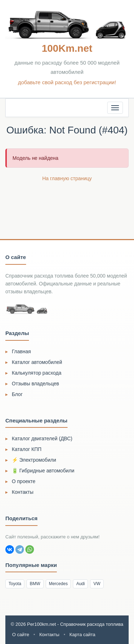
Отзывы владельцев (35, 384)
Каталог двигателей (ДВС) (42, 438)
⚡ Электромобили (34, 460)
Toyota (15, 584)
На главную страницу (67, 178)
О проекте (24, 481)
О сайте (21, 635)
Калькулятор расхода (37, 373)
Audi (80, 584)
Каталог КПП (27, 449)
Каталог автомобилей (37, 362)
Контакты (23, 492)
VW (97, 584)
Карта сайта (82, 635)
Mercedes (58, 584)
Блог (17, 394)
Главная (21, 351)
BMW (35, 584)
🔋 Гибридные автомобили (43, 471)
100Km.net (67, 48)
